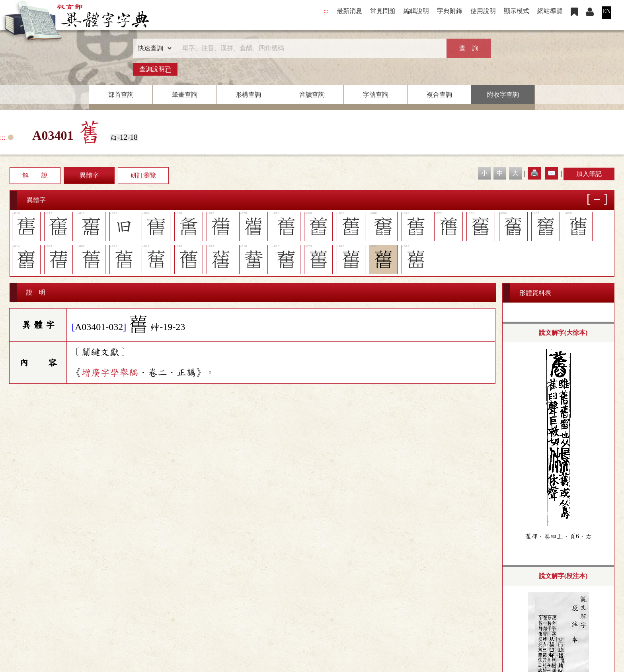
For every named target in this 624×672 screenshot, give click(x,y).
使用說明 (483, 11)
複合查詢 (439, 95)
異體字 (89, 175)
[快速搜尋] (309, 48)
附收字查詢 (503, 95)
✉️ (552, 173)
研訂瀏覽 (143, 175)
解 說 (35, 175)
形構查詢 (248, 95)
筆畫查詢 (185, 95)
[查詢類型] (153, 48)
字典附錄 (450, 11)
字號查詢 (376, 95)
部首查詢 (121, 95)
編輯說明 (416, 11)
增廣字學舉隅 (110, 373)
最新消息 (349, 11)
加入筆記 (589, 174)
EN (606, 11)
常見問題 (383, 11)
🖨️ (534, 173)
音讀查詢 (312, 95)
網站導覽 (550, 11)
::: (326, 11)
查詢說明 (155, 69)
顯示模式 (517, 11)
